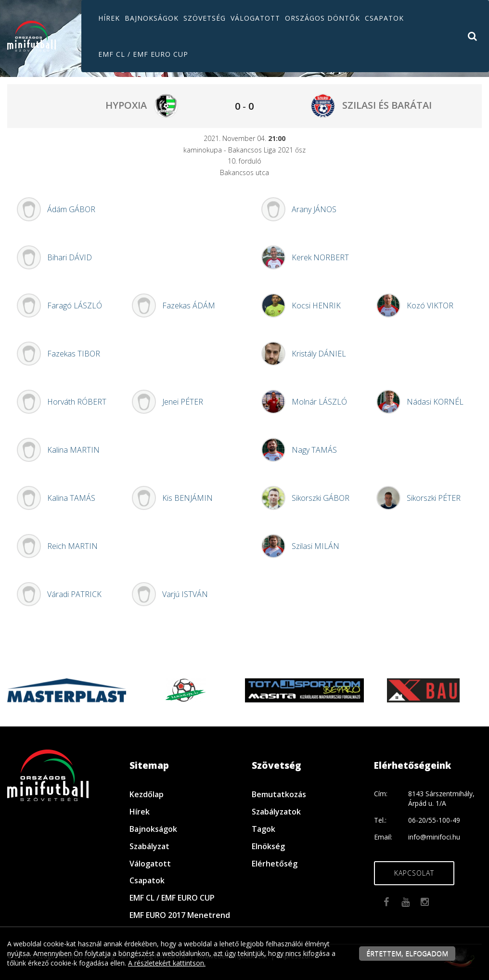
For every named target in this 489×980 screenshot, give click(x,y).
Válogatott (255, 18)
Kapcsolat (414, 873)
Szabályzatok (276, 812)
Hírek (109, 18)
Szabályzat (149, 846)
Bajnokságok (152, 18)
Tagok (264, 829)
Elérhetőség (275, 864)
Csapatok (384, 18)
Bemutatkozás (279, 794)
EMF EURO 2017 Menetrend (180, 915)
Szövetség (205, 18)
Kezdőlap (147, 794)
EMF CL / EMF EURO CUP (143, 54)
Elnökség (268, 846)
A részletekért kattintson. (167, 963)
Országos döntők (322, 18)
